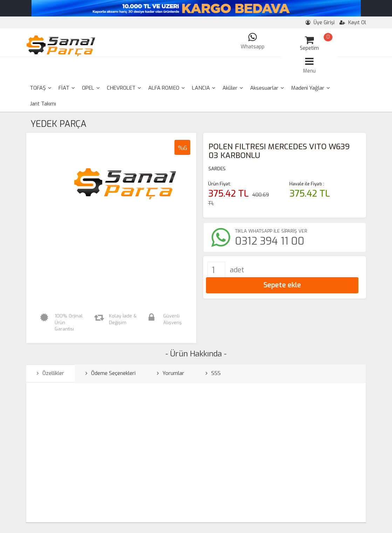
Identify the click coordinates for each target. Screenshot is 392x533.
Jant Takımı (43, 104)
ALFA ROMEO (167, 88)
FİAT (67, 88)
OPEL (91, 88)
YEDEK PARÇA (59, 124)
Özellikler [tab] (50, 373)
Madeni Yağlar (311, 88)
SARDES (217, 169)
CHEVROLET (124, 88)
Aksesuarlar (267, 88)
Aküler (233, 88)
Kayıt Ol (353, 23)
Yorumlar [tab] (171, 373)
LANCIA (204, 88)
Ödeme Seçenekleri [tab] (111, 373)
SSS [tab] (213, 373)
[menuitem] (41, 88)
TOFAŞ (41, 88)
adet (237, 270)
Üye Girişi (320, 23)
